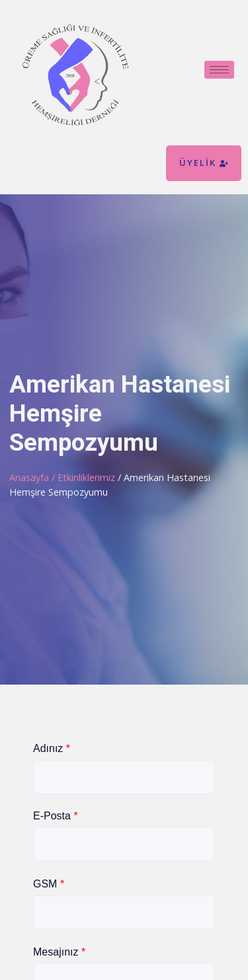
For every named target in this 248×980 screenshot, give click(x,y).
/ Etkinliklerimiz (85, 477)
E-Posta (56, 816)
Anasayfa (29, 477)
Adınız (52, 748)
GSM (49, 884)
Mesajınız (59, 952)
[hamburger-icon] (219, 70)
